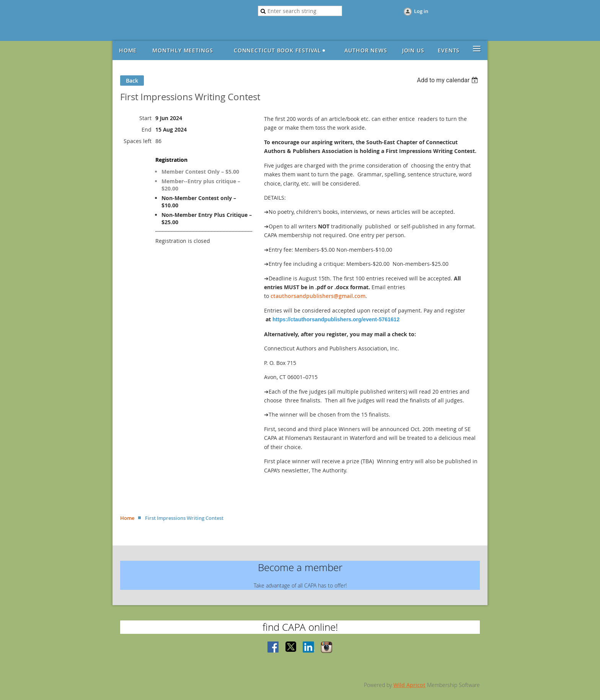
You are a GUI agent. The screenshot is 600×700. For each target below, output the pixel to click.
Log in (421, 11)
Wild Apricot (409, 685)
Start (145, 118)
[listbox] (448, 80)
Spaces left (138, 141)
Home (127, 518)
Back (132, 81)
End (147, 129)
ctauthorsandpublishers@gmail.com (318, 296)
